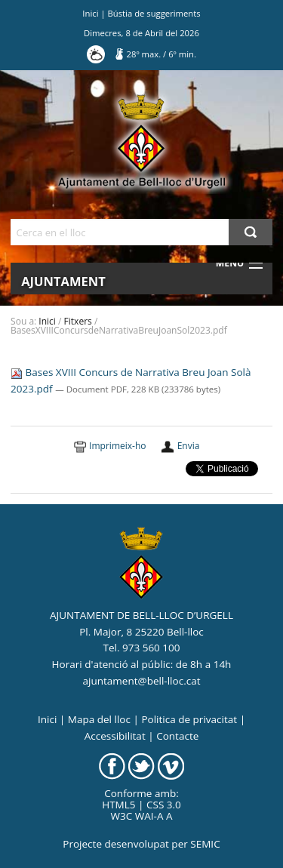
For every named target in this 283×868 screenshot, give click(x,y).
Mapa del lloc (99, 719)
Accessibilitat (115, 736)
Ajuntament (63, 281)
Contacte (177, 736)
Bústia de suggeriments (154, 13)
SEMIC (205, 844)
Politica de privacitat (189, 719)
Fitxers (78, 321)
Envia (189, 446)
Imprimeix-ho (117, 446)
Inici (90, 13)
